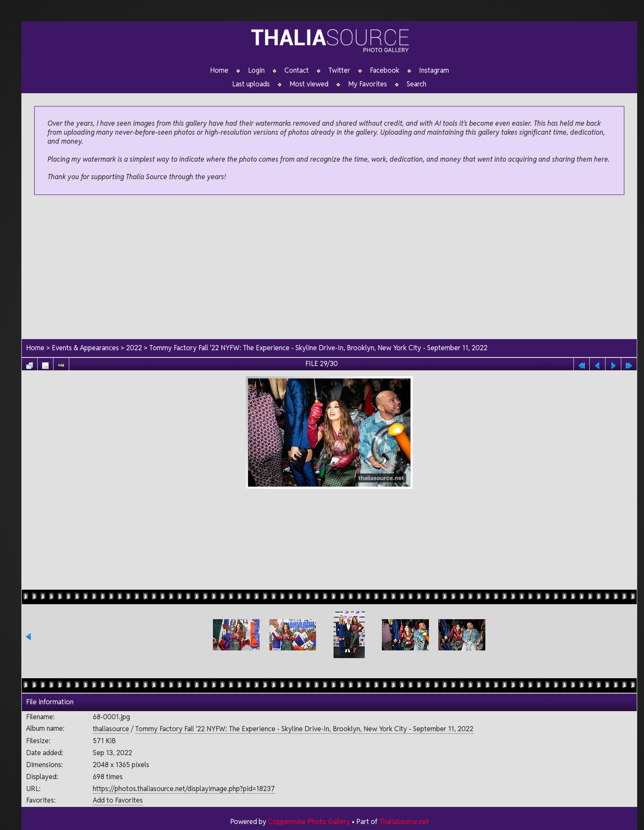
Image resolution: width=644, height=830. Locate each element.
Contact (297, 71)
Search (417, 84)
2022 (134, 348)
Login (256, 71)
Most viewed (309, 84)
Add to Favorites (117, 801)
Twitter (339, 71)
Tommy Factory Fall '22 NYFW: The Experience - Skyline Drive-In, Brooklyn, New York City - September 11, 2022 (319, 348)
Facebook (385, 71)
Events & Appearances (85, 348)
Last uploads (251, 84)
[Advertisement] (329, 268)
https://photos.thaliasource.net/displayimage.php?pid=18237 (183, 789)
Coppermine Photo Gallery (309, 822)
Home (219, 71)
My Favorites (368, 84)
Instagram (434, 71)
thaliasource (111, 729)
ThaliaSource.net (404, 822)
